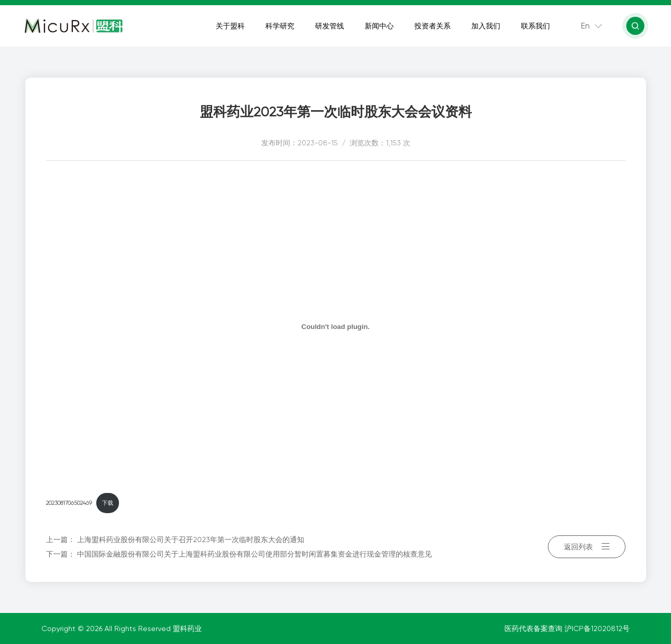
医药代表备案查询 (534, 628)
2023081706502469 (69, 503)
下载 (108, 503)
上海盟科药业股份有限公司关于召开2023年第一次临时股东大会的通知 (191, 540)
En (585, 26)
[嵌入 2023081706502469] (336, 326)
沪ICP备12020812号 (597, 628)
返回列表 (587, 547)
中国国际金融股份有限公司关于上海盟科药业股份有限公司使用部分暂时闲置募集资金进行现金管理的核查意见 (255, 554)
